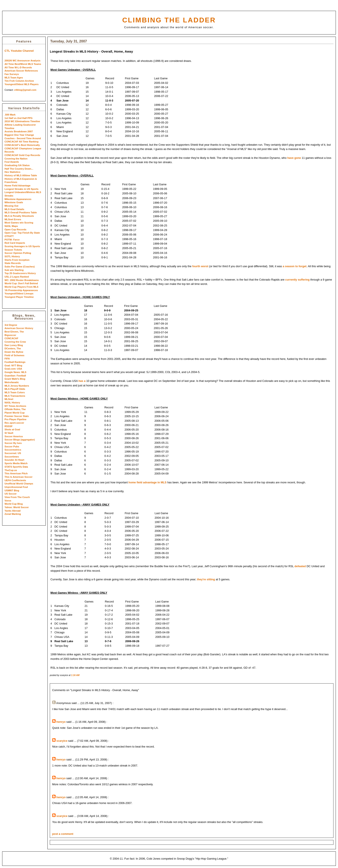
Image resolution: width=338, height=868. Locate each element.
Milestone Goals (14, 202)
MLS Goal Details (14, 209)
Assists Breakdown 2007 (19, 131)
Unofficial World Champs (19, 484)
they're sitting (206, 579)
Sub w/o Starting (14, 270)
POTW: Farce (12, 240)
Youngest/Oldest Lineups (19, 293)
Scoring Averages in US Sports (22, 246)
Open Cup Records (15, 229)
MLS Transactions (15, 396)
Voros (8, 501)
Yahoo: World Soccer (17, 507)
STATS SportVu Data (16, 467)
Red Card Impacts (15, 243)
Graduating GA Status (17, 165)
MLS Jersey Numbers (17, 386)
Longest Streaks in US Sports (21, 189)
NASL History (12, 403)
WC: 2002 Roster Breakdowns (22, 280)
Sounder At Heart (14, 460)
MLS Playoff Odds (15, 389)
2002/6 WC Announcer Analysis (22, 61)
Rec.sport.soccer (14, 423)
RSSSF (9, 426)
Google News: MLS (15, 372)
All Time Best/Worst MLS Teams (23, 64)
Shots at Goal (12, 429)
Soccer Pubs (12, 446)
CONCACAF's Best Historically (22, 145)
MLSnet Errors (13, 219)
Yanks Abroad (13, 511)
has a (82, 381)
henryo (61, 722)
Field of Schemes (14, 355)
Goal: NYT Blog (13, 365)
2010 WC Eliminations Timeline (22, 121)
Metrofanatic (12, 382)
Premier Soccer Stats (17, 416)
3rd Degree (11, 325)
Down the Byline (14, 352)
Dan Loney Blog (14, 345)
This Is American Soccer (19, 477)
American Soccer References (21, 71)
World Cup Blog (14, 504)
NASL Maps (11, 226)
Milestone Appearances (18, 199)
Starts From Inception (17, 260)
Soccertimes (12, 457)
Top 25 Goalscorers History (20, 273)
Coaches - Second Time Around (23, 138)
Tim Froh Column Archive (19, 81)
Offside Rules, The (15, 409)
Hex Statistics (12, 172)
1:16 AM (75, 675)
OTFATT (9, 236)
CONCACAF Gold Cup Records (22, 155)
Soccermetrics (13, 450)
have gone (294, 158)
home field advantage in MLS (147, 482)
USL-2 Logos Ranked (17, 277)
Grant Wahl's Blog (15, 379)
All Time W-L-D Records (18, 67)
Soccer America (14, 436)
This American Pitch (16, 473)
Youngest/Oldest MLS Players (22, 84)
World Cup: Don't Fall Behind (21, 283)
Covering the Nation (16, 159)
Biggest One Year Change (19, 135)
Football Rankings (15, 362)
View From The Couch (17, 497)
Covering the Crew (15, 342)
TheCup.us (11, 470)
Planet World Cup (15, 413)
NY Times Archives (15, 406)
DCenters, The (13, 348)
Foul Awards (12, 162)
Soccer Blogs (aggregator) (20, 440)
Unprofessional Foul (16, 487)
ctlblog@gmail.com (25, 90)
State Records (13, 263)
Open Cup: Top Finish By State (22, 233)
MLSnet (9, 399)
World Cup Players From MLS (21, 287)
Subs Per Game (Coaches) (20, 267)
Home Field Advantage (17, 186)
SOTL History (12, 256)
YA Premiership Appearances (21, 290)
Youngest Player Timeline (19, 297)
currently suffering (297, 280)
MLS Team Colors (15, 392)
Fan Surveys (12, 74)
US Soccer (11, 494)
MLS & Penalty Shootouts (19, 216)
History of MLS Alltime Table (21, 175)
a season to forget (294, 266)
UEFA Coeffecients (15, 480)
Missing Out (11, 206)
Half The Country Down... (19, 169)
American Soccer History (19, 328)
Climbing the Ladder (169, 20)
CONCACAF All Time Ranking (21, 142)
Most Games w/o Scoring (19, 223)
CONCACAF (11, 338)
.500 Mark (10, 115)
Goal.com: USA (13, 369)
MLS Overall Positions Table (21, 212)
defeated (300, 566)
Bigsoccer (10, 335)
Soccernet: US (13, 453)
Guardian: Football (15, 376)
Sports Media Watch (16, 463)
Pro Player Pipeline (15, 419)
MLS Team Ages (14, 78)
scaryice (62, 741)
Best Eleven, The (14, 332)
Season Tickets (13, 250)
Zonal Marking (13, 514)
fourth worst (200, 266)
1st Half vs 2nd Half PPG (19, 118)
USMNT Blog (12, 490)
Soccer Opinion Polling (18, 253)
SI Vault (9, 433)
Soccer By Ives (13, 443)
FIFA (7, 359)
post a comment (63, 834)
